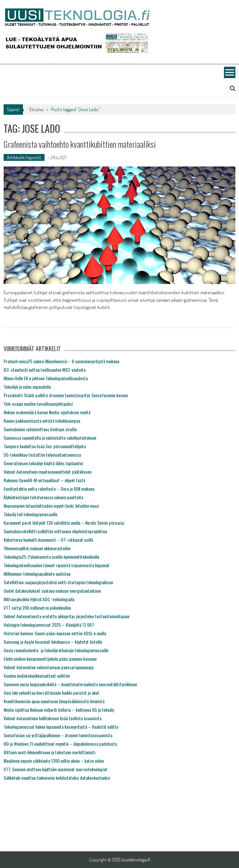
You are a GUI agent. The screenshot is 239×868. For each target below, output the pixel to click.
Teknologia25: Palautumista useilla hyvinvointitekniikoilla (51, 557)
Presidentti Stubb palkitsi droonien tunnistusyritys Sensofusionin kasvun (66, 395)
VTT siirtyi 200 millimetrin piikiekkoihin (37, 608)
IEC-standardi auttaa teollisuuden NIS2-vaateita (45, 370)
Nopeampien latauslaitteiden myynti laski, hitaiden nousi (51, 506)
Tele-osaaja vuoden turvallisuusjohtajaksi (38, 404)
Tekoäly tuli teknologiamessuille (30, 514)
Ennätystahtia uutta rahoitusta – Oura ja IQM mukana (49, 489)
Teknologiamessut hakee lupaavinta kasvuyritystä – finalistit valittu (61, 727)
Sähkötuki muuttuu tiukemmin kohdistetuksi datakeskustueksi (57, 778)
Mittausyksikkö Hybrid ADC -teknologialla (39, 599)
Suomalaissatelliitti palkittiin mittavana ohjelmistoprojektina (55, 531)
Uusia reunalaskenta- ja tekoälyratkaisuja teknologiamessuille (56, 650)
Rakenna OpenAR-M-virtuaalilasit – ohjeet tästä (44, 480)
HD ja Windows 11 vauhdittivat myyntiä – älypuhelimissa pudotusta (60, 744)
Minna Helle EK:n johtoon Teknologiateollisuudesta (46, 378)
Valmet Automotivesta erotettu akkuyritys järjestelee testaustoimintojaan (66, 616)
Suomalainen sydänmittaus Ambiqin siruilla (40, 429)
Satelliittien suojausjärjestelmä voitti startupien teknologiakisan (58, 582)
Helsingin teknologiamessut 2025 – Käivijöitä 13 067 (49, 625)
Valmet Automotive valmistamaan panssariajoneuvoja (48, 667)
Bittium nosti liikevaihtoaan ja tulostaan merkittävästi (49, 752)
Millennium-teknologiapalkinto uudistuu (37, 574)
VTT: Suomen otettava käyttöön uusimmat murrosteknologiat (55, 769)
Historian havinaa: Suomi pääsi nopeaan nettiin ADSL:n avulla (55, 633)
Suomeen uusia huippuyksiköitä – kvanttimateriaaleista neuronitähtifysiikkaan (70, 684)
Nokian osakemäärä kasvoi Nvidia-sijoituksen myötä (47, 412)
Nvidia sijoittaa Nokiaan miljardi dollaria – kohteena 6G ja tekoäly (59, 710)
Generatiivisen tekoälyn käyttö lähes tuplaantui (43, 463)
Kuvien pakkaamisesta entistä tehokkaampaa (42, 421)
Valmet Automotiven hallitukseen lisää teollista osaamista (53, 718)
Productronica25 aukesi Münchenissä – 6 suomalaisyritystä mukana (61, 361)
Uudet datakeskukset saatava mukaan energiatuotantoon (52, 591)
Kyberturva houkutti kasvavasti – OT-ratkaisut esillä (48, 540)
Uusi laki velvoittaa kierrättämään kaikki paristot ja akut (51, 693)
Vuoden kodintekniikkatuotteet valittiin (37, 676)
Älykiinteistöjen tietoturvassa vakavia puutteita (43, 497)
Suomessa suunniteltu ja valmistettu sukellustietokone (50, 438)
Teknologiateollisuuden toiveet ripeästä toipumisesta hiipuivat (56, 565)
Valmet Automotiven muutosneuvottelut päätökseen (47, 472)
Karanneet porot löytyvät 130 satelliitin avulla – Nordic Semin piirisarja (64, 523)
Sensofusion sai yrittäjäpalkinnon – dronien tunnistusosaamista (58, 735)
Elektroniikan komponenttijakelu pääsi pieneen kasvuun (50, 659)
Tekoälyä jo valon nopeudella (27, 387)
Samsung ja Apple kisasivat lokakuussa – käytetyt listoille (53, 642)
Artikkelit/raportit (24, 157)
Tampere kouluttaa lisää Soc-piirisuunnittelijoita (45, 446)
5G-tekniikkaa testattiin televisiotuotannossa (42, 455)
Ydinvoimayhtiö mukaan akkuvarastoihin (37, 548)
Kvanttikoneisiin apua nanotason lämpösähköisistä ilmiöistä (54, 701)
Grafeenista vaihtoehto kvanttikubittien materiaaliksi (80, 144)
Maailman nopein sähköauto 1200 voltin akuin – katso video (54, 761)
